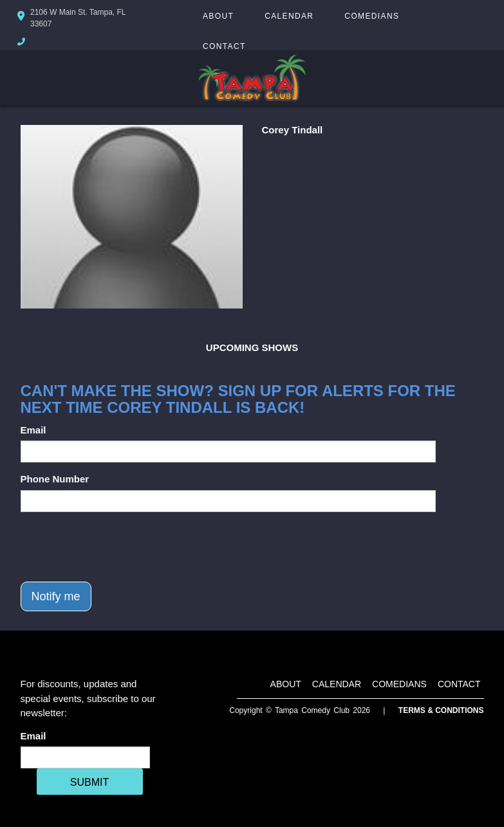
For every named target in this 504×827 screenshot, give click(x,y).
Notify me (56, 596)
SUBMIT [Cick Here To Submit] (89, 782)
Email (33, 430)
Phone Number (55, 479)
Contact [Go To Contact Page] (224, 46)
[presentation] (118, 547)
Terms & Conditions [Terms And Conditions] (441, 710)
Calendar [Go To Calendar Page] (289, 16)
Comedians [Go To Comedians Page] (372, 16)
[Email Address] (85, 757)
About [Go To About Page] (218, 16)
